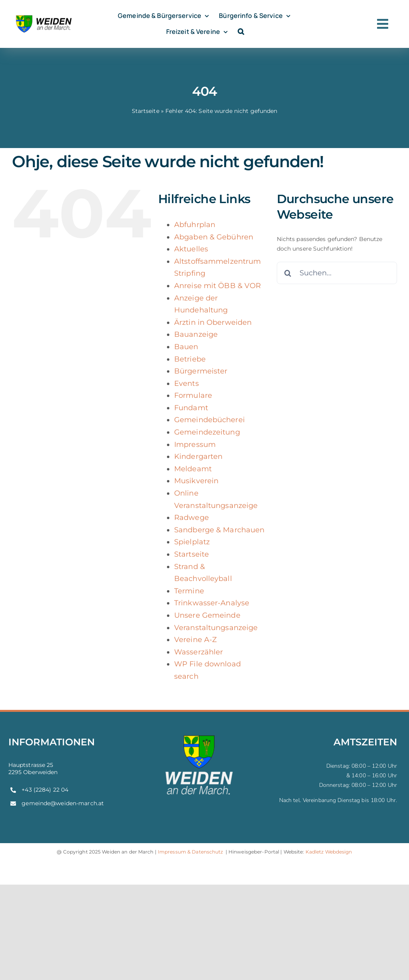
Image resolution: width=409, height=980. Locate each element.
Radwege (192, 518)
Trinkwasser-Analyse (212, 603)
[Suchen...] (337, 273)
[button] (241, 32)
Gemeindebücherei (209, 420)
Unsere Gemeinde (207, 615)
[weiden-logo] (44, 16)
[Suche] (288, 273)
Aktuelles (191, 249)
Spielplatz (192, 542)
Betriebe (190, 359)
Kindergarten (198, 456)
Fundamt (191, 408)
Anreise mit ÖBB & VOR (217, 286)
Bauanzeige (196, 334)
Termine (189, 591)
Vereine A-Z (196, 640)
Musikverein (196, 481)
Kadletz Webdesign (329, 852)
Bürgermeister (201, 371)
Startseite (146, 111)
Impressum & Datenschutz (191, 852)
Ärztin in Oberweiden (213, 322)
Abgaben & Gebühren (214, 237)
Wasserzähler (199, 652)
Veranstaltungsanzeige (216, 628)
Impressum (195, 445)
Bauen (186, 347)
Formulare (193, 395)
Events (187, 383)
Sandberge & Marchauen (219, 530)
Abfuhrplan (195, 225)
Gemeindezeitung (207, 432)
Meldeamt (193, 469)
